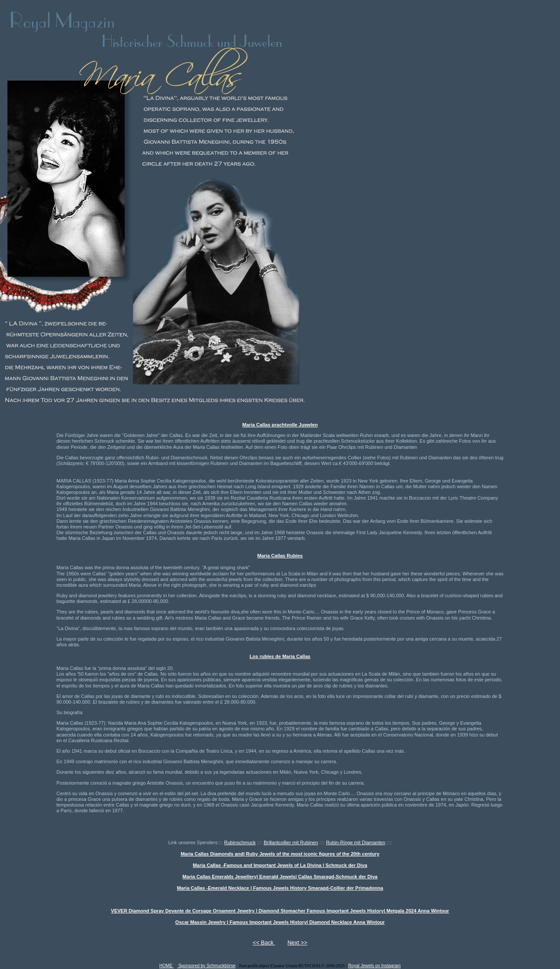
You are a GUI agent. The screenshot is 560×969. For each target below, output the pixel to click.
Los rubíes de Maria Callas (280, 656)
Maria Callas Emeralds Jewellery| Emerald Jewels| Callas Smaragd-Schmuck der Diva (280, 877)
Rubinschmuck (240, 842)
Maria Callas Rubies (280, 556)
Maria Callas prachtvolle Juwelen (280, 425)
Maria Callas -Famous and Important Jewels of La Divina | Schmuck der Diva (280, 865)
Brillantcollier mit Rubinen (291, 842)
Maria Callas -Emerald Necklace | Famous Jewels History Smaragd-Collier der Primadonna (280, 888)
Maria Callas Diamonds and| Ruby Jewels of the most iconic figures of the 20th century (280, 854)
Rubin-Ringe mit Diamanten (355, 842)
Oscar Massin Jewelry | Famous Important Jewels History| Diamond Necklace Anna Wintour (280, 922)
